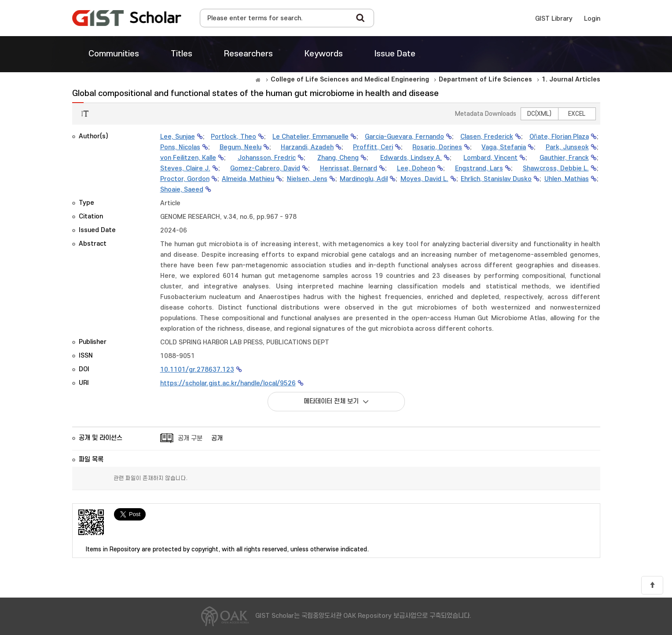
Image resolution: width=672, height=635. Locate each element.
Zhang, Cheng (338, 158)
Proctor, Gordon (185, 179)
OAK (127, 18)
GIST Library (554, 19)
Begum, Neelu (241, 147)
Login (592, 19)
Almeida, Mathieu (248, 179)
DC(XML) (539, 114)
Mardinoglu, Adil (364, 179)
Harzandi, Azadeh (307, 147)
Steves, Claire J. (185, 168)
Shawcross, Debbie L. (556, 168)
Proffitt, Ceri (373, 147)
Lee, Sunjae (178, 137)
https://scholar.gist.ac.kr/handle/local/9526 (228, 383)
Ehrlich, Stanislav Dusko (496, 179)
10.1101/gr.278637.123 (197, 370)
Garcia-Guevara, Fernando (404, 137)
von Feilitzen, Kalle (188, 158)
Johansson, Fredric (267, 158)
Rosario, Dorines (437, 147)
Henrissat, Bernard (349, 168)
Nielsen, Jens (307, 179)
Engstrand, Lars (479, 168)
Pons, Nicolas (180, 147)
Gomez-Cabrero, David (265, 168)
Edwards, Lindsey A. (411, 158)
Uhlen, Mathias (567, 179)
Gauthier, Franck (564, 158)
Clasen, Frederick (487, 137)
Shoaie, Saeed (182, 190)
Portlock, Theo (233, 137)
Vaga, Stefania (504, 147)
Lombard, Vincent (490, 158)
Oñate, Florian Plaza (559, 137)
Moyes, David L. (424, 179)
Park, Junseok (567, 147)
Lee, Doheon (416, 168)
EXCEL (577, 114)
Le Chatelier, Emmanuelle (310, 137)
